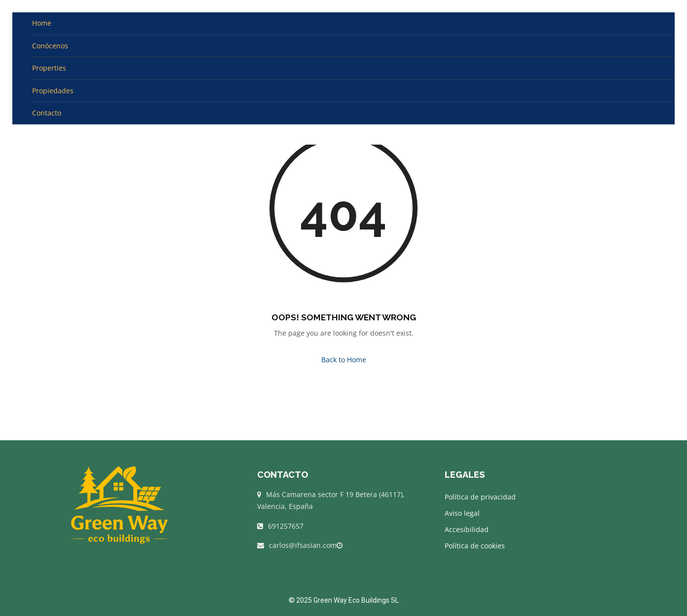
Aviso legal (462, 513)
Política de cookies (475, 546)
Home (42, 23)
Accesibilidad (467, 529)
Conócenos (50, 46)
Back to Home (344, 360)
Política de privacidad (480, 497)
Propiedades (53, 91)
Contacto (47, 113)
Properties (49, 68)
